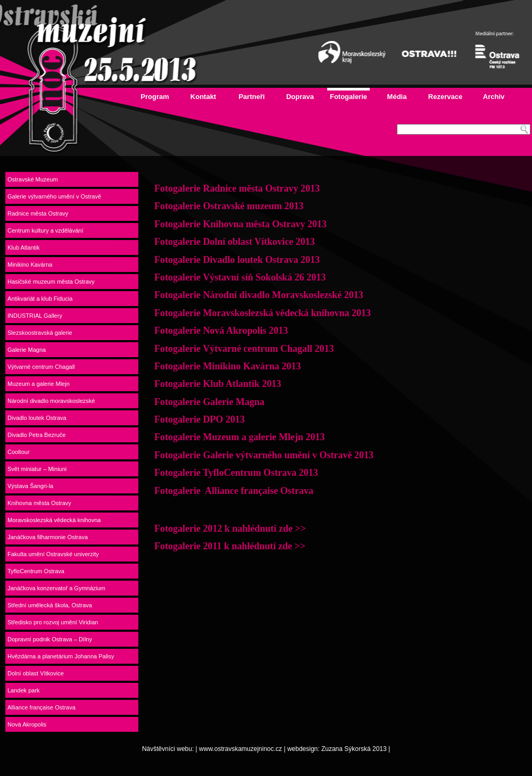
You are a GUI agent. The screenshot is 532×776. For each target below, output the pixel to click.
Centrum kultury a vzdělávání (45, 230)
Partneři (251, 97)
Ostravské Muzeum (33, 179)
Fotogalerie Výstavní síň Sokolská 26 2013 (240, 277)
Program (155, 97)
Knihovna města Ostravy (39, 503)
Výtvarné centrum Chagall (41, 367)
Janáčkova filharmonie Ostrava (48, 537)
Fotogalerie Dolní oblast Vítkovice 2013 (235, 242)
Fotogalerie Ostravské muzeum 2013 (229, 206)
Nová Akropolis (27, 724)
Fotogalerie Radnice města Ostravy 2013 (238, 188)
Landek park (24, 690)
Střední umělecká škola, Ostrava (50, 605)
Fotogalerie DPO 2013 (199, 419)
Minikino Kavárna (30, 265)
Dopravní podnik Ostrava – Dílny (50, 639)
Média (397, 97)
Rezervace (445, 97)
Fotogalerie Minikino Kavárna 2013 (227, 366)
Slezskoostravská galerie (40, 333)
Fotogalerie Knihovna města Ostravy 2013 (240, 224)
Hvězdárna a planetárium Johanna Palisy (61, 656)
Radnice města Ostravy (38, 213)
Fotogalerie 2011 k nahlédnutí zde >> (230, 546)
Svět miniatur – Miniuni (37, 469)
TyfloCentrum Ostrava (36, 571)
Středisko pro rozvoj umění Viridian (53, 622)
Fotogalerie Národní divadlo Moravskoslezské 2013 (259, 295)
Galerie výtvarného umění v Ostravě (54, 196)
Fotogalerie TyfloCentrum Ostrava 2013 (236, 473)
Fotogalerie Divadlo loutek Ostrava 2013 (237, 260)
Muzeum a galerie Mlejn (39, 384)
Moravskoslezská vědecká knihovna (54, 520)
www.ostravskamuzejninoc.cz (240, 749)
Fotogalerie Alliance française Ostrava (234, 491)
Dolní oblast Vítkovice (36, 673)
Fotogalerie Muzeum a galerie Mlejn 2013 (239, 437)
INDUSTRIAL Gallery (35, 316)
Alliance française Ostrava (41, 707)
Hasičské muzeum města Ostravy (51, 282)
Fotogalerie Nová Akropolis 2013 (221, 331)
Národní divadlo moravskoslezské (51, 401)
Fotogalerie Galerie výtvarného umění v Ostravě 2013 (264, 455)
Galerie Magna (27, 350)
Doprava (300, 97)
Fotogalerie (348, 97)
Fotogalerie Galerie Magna (209, 402)
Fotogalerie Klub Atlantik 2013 (218, 384)
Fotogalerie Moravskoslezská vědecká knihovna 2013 (263, 313)
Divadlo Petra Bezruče (36, 435)
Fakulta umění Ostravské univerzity (53, 554)
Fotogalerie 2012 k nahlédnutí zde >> (230, 529)
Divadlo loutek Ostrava (37, 418)
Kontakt (203, 97)
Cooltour (19, 452)
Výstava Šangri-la (30, 486)
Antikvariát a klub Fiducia (40, 299)
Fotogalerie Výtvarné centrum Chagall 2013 (244, 349)
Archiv (494, 97)
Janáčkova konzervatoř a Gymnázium (56, 588)
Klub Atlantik (24, 247)
